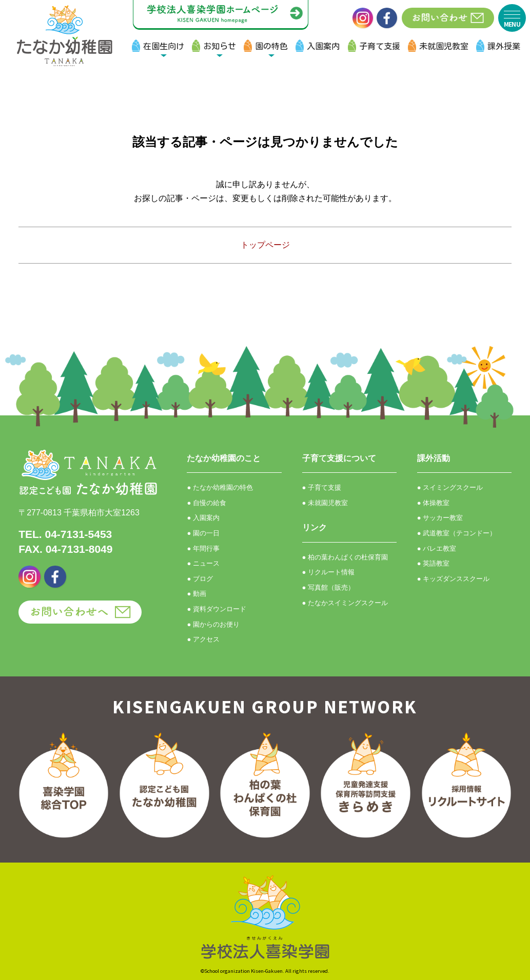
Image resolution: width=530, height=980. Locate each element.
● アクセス (203, 639)
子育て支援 (380, 46)
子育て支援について (339, 458)
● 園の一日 (203, 533)
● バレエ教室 (437, 548)
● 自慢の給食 (206, 503)
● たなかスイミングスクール (345, 603)
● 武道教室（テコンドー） (457, 533)
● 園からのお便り (213, 624)
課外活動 (434, 458)
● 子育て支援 (322, 487)
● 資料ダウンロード (216, 609)
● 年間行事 (203, 548)
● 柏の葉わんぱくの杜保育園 (345, 557)
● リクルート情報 (328, 572)
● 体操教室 (433, 503)
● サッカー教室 (440, 518)
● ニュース (203, 563)
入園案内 (323, 46)
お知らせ (220, 46)
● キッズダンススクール (453, 579)
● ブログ (200, 579)
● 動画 (196, 594)
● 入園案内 (203, 518)
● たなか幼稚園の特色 (220, 487)
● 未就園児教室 (325, 503)
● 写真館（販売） (328, 587)
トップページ (265, 245)
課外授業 (504, 46)
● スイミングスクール (450, 487)
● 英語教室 (433, 563)
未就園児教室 (444, 46)
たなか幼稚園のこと (224, 458)
